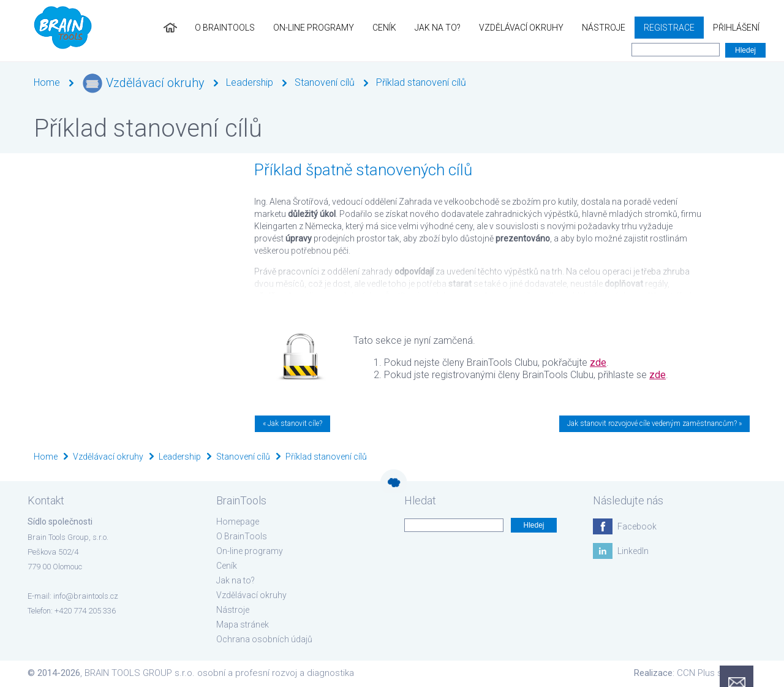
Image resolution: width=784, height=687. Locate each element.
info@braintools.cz (86, 596)
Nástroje (604, 28)
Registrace (669, 28)
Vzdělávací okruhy (521, 28)
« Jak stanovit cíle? (292, 423)
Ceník (384, 28)
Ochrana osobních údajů (264, 639)
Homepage (238, 522)
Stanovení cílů (325, 82)
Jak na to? (438, 28)
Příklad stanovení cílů (421, 82)
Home (47, 82)
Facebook (637, 526)
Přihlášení (736, 28)
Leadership (250, 82)
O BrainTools (225, 28)
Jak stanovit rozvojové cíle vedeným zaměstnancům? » (654, 423)
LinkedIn (633, 551)
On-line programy (314, 28)
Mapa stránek (243, 624)
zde (598, 362)
